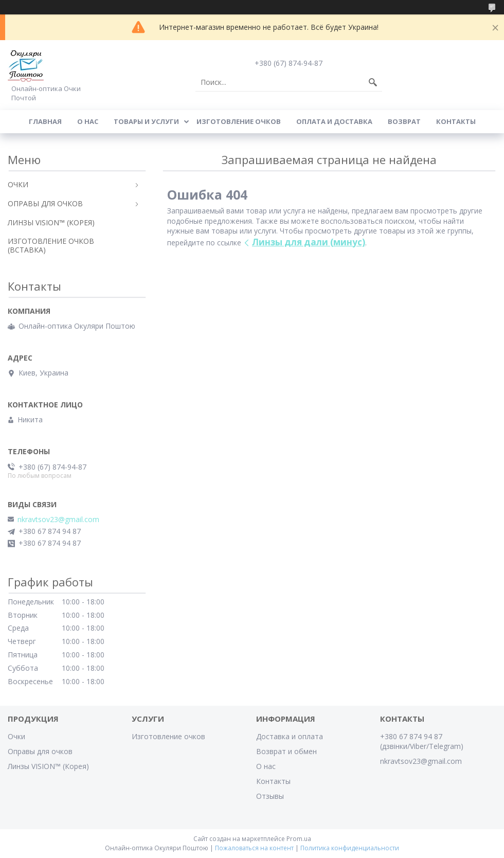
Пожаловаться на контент (254, 848)
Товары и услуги (146, 121)
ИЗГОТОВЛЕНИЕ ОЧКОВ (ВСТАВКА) (51, 245)
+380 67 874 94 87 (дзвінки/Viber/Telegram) (422, 741)
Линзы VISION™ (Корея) (48, 766)
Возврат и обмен (286, 751)
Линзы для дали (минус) (309, 242)
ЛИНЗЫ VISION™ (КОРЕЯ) (51, 222)
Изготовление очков (239, 121)
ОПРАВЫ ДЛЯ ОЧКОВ (45, 203)
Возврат (404, 121)
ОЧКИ (18, 184)
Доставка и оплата (290, 736)
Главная (45, 121)
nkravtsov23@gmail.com (58, 520)
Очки (16, 736)
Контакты (456, 121)
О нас (266, 766)
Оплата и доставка (334, 121)
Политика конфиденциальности (350, 848)
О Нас (88, 121)
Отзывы (270, 796)
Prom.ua (299, 839)
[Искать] (373, 82)
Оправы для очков (40, 751)
